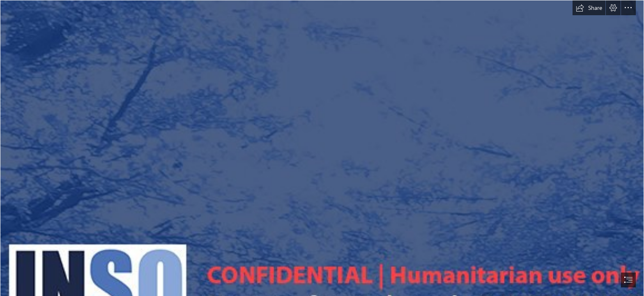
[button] (589, 8)
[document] (322, 148)
